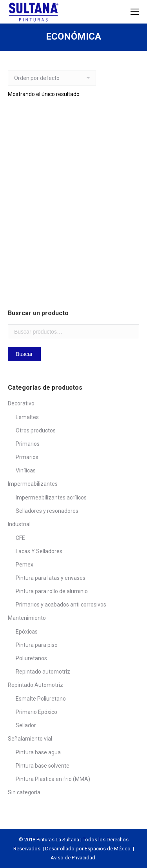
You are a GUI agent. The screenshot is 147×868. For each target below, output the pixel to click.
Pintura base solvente (43, 766)
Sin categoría (24, 792)
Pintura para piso (37, 645)
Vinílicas (26, 470)
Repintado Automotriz (35, 685)
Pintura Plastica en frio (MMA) (53, 779)
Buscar (24, 354)
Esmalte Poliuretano (41, 699)
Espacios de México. (108, 849)
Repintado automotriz (43, 672)
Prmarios (27, 457)
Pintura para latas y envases (51, 578)
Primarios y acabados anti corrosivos (61, 605)
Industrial (19, 524)
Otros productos (36, 430)
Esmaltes (27, 417)
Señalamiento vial (30, 739)
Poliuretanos (31, 658)
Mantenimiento (27, 618)
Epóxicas (27, 632)
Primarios (28, 444)
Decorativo (21, 403)
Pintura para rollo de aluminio (52, 591)
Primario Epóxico (36, 712)
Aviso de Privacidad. (73, 858)
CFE (20, 538)
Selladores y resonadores (47, 511)
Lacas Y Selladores (39, 551)
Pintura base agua (38, 752)
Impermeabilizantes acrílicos (51, 498)
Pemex (24, 565)
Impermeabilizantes (33, 484)
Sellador (26, 725)
